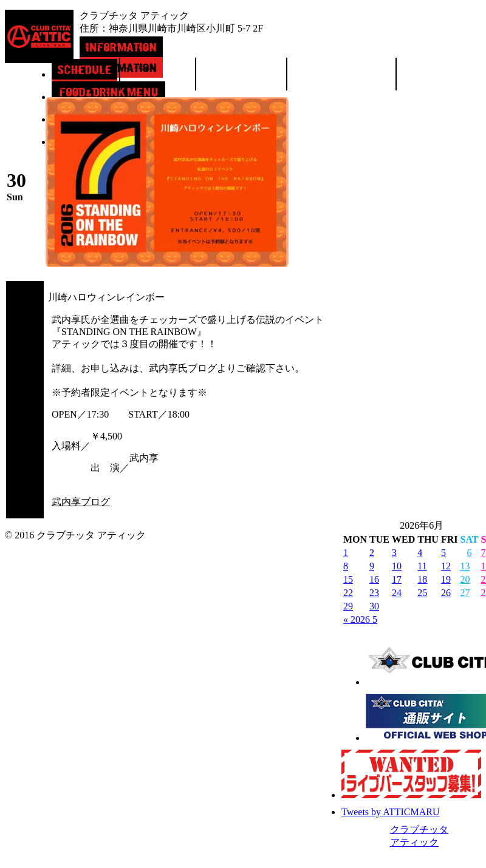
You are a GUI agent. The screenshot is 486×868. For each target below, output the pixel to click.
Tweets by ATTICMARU (391, 812)
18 (422, 579)
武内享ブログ (81, 502)
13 (465, 566)
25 (422, 593)
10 (397, 566)
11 (422, 566)
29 (348, 606)
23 (374, 593)
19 (446, 579)
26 (446, 593)
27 (465, 593)
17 (397, 579)
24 (397, 593)
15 (348, 579)
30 (374, 606)
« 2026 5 (360, 619)
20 (465, 579)
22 (348, 593)
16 (374, 579)
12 (446, 566)
